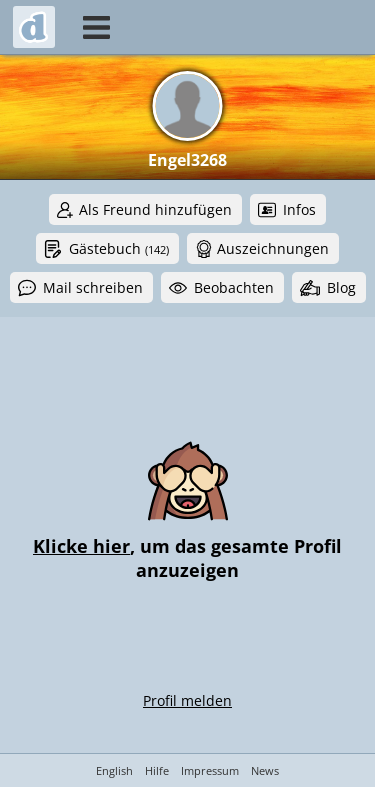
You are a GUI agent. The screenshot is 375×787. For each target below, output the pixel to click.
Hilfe (157, 770)
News (265, 770)
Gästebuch (119, 248)
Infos (299, 209)
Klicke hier (81, 546)
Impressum (210, 770)
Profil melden (187, 700)
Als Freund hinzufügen (155, 209)
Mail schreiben (93, 287)
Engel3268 (187, 160)
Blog (341, 287)
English (114, 770)
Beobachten (234, 287)
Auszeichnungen (273, 248)
